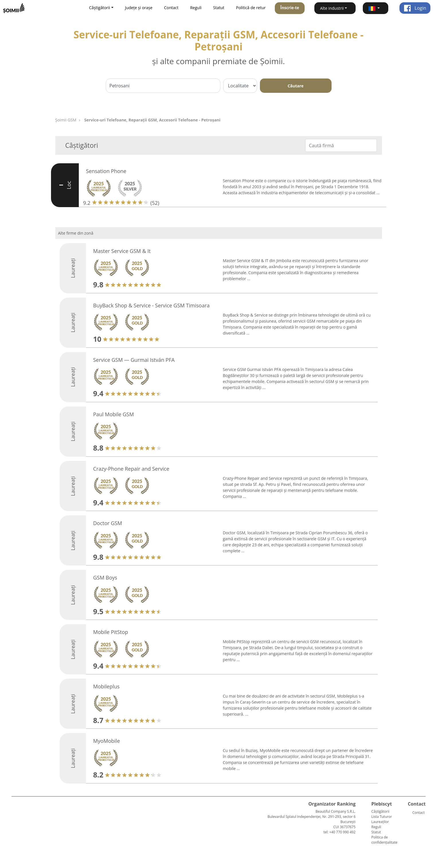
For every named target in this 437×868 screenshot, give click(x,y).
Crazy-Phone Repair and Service (131, 469)
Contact (171, 8)
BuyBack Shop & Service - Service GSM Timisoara (151, 305)
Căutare (296, 86)
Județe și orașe (139, 8)
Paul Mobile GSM (113, 414)
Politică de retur (251, 8)
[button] (376, 8)
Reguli (196, 8)
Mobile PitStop (111, 632)
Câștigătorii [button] (100, 8)
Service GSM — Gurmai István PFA (134, 360)
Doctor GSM (108, 523)
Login (415, 8)
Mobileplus (106, 686)
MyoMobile (106, 741)
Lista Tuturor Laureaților (382, 819)
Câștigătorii (380, 811)
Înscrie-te (290, 8)
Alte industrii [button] (332, 8)
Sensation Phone (106, 171)
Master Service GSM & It (122, 251)
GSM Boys (105, 578)
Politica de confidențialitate (384, 840)
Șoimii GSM (66, 120)
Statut (219, 8)
